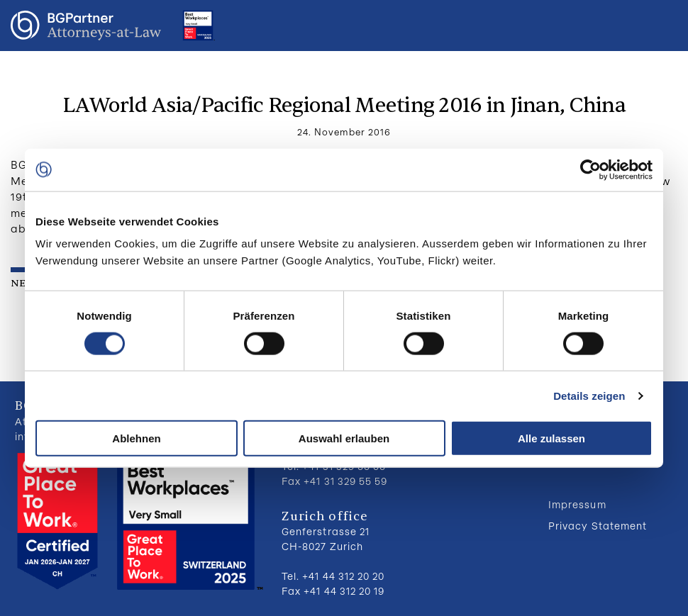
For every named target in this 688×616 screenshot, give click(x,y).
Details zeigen (589, 395)
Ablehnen (136, 438)
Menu (663, 26)
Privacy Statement (598, 526)
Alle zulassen (551, 438)
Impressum (577, 504)
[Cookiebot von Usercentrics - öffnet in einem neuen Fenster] (590, 169)
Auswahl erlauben (344, 438)
